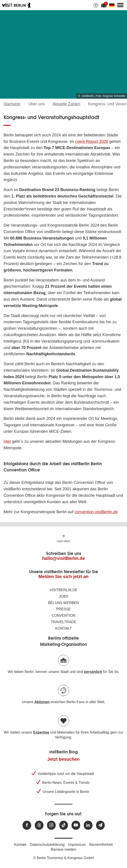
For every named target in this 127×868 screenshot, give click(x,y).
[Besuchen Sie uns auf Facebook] (27, 825)
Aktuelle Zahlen (66, 104)
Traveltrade (63, 622)
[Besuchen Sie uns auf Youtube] (76, 825)
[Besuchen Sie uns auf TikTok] (64, 825)
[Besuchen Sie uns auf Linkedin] (88, 825)
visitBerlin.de (63, 590)
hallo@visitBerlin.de (63, 558)
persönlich (93, 672)
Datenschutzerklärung (47, 845)
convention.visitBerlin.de (96, 512)
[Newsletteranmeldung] (100, 825)
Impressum (77, 845)
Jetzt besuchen (63, 759)
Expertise (41, 732)
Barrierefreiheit (101, 845)
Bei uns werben (64, 603)
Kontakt (63, 628)
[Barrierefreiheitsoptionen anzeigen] (96, 5)
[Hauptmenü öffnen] (120, 5)
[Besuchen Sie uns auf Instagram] (51, 825)
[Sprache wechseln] (113, 5)
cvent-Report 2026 (92, 142)
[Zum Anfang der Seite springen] (63, 538)
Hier (7, 441)
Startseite (12, 104)
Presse (64, 609)
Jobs (63, 596)
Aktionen (42, 702)
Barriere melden (63, 849)
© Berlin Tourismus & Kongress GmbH (63, 858)
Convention (64, 616)
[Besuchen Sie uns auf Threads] (39, 825)
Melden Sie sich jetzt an (64, 577)
